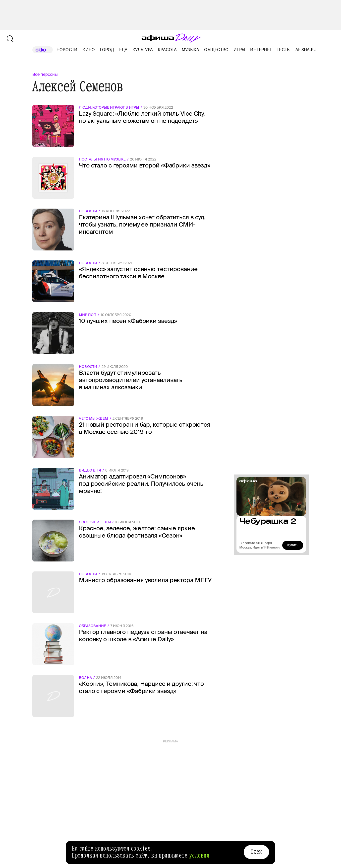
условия (199, 856)
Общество (216, 50)
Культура (143, 50)
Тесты (284, 50)
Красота (167, 50)
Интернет (261, 50)
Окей (256, 852)
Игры (239, 50)
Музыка (190, 50)
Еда (123, 50)
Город (107, 50)
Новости (67, 50)
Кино (89, 50)
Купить (293, 545)
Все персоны (45, 74)
